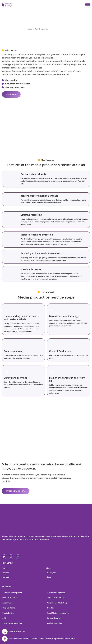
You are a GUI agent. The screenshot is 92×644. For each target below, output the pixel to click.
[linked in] (4, 557)
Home (30, 29)
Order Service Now (16, 491)
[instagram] (11, 557)
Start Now (11, 94)
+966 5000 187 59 (17, 632)
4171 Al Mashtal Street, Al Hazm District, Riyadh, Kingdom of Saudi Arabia (42, 639)
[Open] (88, 5)
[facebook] (18, 557)
